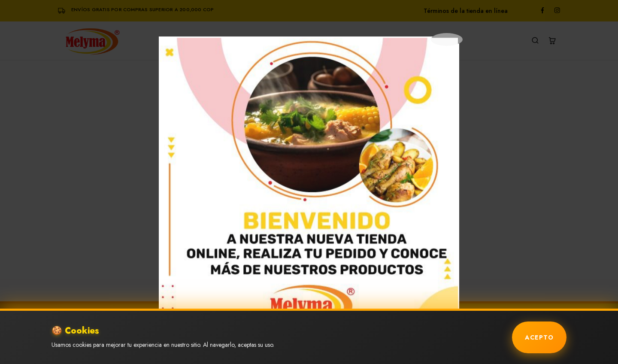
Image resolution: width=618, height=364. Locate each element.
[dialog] (309, 187)
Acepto (539, 337)
